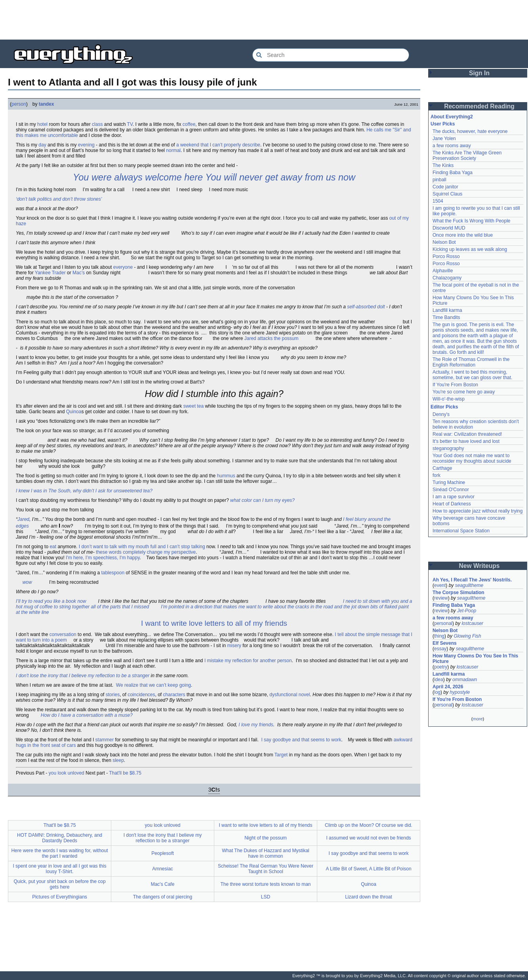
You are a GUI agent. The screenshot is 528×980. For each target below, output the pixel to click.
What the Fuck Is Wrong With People (472, 221)
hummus (226, 476)
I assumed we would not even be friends (368, 838)
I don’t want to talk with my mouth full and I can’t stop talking (142, 547)
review (441, 598)
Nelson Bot (444, 242)
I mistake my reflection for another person (248, 661)
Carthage (442, 468)
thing (439, 636)
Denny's (441, 414)
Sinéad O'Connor (451, 490)
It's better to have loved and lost (466, 441)
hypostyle (460, 692)
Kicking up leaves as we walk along (470, 249)
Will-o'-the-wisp (449, 399)
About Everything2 (452, 117)
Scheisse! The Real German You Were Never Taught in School (266, 869)
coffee (189, 124)
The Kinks (443, 165)
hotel (42, 124)
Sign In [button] (479, 73)
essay (440, 649)
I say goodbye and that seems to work (301, 740)
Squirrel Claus (447, 194)
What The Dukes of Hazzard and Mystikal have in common (266, 853)
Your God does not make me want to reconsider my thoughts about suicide (472, 458)
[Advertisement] (264, 20)
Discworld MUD (449, 228)
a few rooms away (452, 146)
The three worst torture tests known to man (265, 884)
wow (27, 582)
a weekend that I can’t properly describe (218, 145)
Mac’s (79, 273)
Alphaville (443, 271)
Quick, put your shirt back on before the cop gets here (59, 884)
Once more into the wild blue (463, 235)
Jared (23, 519)
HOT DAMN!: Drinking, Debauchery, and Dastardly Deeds (60, 838)
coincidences (141, 695)
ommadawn (465, 680)
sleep (118, 760)
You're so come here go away (464, 392)
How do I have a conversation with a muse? (87, 715)
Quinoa (74, 412)
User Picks (443, 124)
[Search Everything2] (331, 55)
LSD (266, 897)
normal (173, 150)
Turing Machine (449, 482)
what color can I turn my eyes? (262, 500)
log (437, 692)
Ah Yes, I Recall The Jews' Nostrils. (472, 580)
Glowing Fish (467, 636)
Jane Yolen (444, 139)
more (477, 719)
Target (281, 755)
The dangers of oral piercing (163, 897)
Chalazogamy (447, 278)
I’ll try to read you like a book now (51, 601)
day (42, 145)
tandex (47, 104)
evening (86, 145)
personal (443, 623)
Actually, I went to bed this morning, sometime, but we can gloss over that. (472, 375)
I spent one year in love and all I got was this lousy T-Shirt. (59, 869)
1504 (438, 201)
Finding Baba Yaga (453, 173)
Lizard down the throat (369, 897)
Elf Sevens (445, 643)
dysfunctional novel (290, 695)
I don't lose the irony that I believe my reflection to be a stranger (83, 676)
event (440, 585)
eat (53, 547)
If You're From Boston (455, 385)
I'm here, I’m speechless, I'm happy (103, 558)
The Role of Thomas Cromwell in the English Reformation (471, 362)
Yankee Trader (50, 273)
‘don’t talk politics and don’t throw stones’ (59, 199)
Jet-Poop (467, 611)
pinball (439, 180)
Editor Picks (444, 407)
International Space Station (461, 531)
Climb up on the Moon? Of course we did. (369, 825)
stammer (105, 740)
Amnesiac (163, 869)
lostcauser (472, 623)
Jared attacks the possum (272, 338)
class (97, 124)
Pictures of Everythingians (60, 897)
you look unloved (67, 773)
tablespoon (113, 573)
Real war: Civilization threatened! (467, 434)
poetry (441, 667)
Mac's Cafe (163, 884)
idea (439, 680)
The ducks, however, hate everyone (470, 131)
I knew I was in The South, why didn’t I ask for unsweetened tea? (84, 491)
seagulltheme (469, 585)
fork (437, 475)
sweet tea (193, 406)
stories (113, 695)
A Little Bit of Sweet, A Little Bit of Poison (368, 869)
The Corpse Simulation (458, 593)
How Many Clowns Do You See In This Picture (475, 659)
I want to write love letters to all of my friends (214, 623)
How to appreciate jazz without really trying (477, 511)
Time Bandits (446, 317)
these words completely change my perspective (146, 552)
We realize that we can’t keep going (153, 685)
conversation (63, 634)
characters (174, 695)
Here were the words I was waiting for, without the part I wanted (59, 853)
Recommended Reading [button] (479, 106)
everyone (123, 267)
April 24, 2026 (448, 687)
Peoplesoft (163, 853)
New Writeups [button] (479, 566)
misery (234, 646)
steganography (448, 448)
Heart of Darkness (452, 504)
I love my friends (256, 725)
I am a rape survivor (454, 497)
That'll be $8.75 (125, 773)
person (19, 104)
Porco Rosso (446, 256)
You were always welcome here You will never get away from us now (214, 177)
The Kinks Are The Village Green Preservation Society (467, 156)
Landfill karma (447, 310)
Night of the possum (266, 838)
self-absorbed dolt (366, 307)
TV (130, 124)
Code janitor (445, 187)
